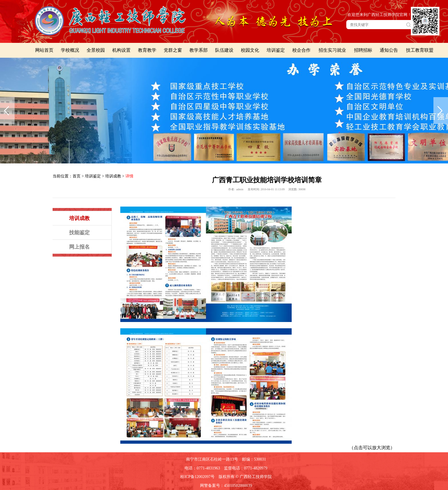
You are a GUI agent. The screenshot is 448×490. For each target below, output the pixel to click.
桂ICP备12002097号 (197, 477)
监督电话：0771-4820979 (246, 468)
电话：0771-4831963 (202, 468)
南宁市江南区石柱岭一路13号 (212, 459)
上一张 (7, 111)
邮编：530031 (254, 459)
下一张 (441, 111)
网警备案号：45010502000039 (226, 486)
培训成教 (113, 176)
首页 (77, 176)
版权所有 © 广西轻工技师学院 (245, 477)
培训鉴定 (93, 176)
